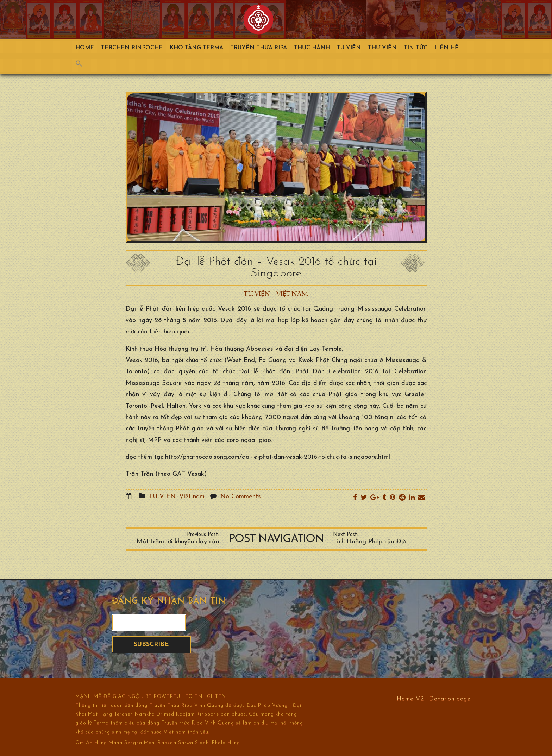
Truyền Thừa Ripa (259, 48)
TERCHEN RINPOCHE (132, 48)
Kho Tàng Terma (196, 48)
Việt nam (292, 294)
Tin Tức (416, 48)
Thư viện (382, 48)
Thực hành (312, 48)
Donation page (450, 698)
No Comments (241, 497)
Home (85, 48)
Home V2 (410, 698)
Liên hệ (447, 48)
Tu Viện (349, 48)
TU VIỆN (257, 294)
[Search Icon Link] (82, 65)
